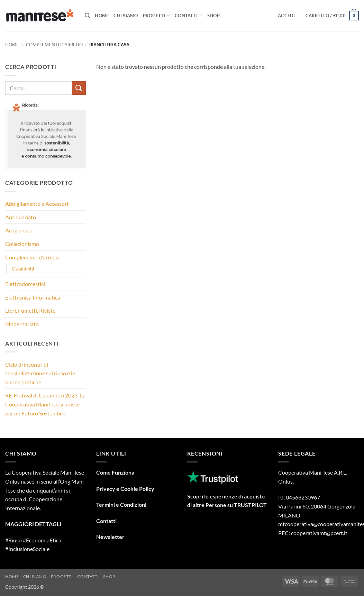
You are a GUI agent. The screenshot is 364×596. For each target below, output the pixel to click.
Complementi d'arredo (54, 45)
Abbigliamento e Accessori (37, 204)
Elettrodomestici (25, 284)
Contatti (189, 15)
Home (102, 16)
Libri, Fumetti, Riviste (30, 310)
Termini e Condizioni (121, 505)
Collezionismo (22, 244)
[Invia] (79, 88)
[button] (286, 16)
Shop (213, 16)
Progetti (157, 15)
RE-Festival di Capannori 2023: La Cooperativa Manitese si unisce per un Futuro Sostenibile (45, 404)
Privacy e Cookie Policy (125, 489)
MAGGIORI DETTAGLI (33, 524)
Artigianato (19, 230)
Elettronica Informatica (33, 297)
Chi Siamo (126, 16)
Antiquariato (21, 217)
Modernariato (22, 324)
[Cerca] (87, 16)
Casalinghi (23, 269)
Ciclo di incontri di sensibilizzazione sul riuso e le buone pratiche (40, 373)
